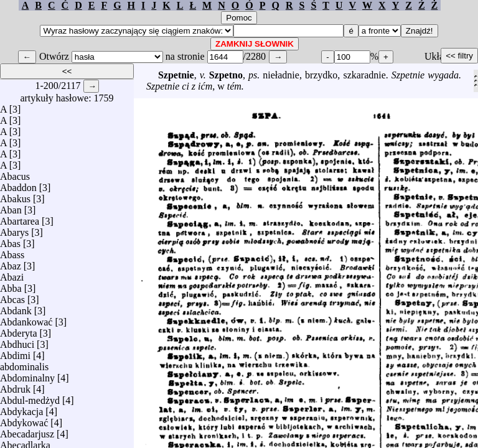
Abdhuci (17, 341)
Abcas (12, 296)
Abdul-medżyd (30, 397)
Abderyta (19, 330)
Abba (11, 285)
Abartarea (20, 218)
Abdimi (15, 352)
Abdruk (15, 386)
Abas (10, 240)
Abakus (15, 196)
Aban (11, 207)
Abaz (11, 263)
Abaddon (18, 184)
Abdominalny (27, 375)
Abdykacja (21, 408)
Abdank (16, 308)
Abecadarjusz (27, 431)
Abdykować (24, 420)
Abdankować (26, 319)
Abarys (14, 229)
